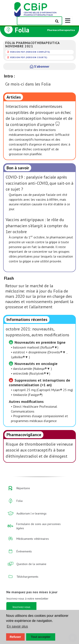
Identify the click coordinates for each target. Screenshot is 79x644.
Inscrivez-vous (21, 607)
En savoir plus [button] (17, 626)
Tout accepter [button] (41, 637)
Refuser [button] (15, 637)
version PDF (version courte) (29, 57)
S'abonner (40, 66)
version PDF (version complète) (30, 52)
